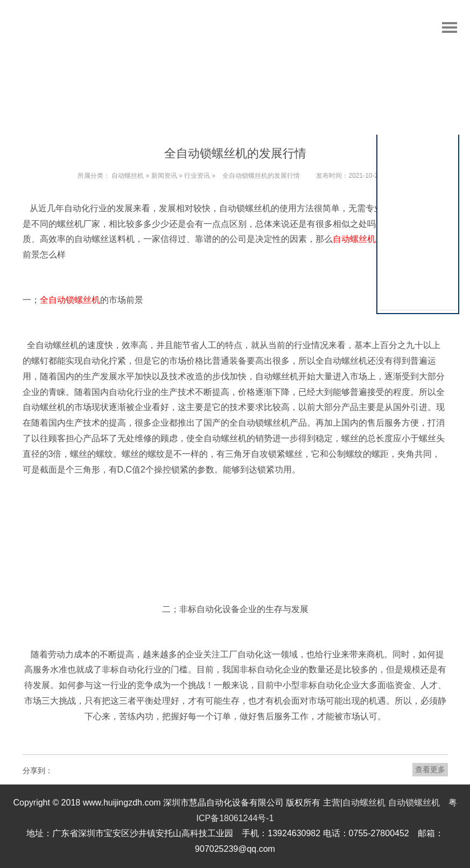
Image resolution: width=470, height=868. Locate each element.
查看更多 (430, 769)
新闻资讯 (164, 176)
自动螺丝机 (128, 176)
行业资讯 (197, 176)
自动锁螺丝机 (414, 803)
